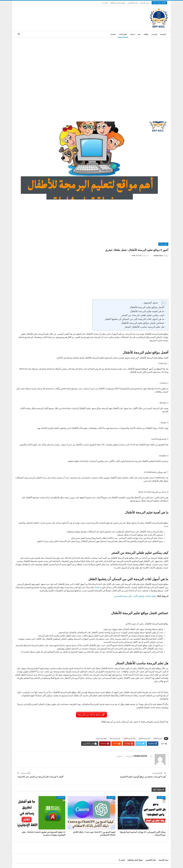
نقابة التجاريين (133, 3)
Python (98, 587)
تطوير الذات (123, 34)
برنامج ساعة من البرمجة (90, 715)
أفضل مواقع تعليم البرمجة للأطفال (147, 307)
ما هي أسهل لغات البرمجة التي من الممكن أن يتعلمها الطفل (134, 319)
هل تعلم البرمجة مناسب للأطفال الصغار (144, 327)
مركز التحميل (145, 3)
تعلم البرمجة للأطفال (144, 738)
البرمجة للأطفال (158, 738)
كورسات (154, 34)
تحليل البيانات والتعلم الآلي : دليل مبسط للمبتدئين (135, 596)
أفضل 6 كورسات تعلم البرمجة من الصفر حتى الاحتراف (40, 777)
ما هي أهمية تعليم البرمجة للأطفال (147, 311)
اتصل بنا (105, 3)
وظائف (146, 34)
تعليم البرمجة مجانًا (115, 738)
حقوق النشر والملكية (118, 3)
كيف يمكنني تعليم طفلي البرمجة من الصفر (142, 315)
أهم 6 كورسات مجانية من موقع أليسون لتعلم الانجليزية (143, 777)
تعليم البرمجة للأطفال (129, 738)
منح (139, 34)
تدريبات (132, 34)
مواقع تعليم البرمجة (101, 738)
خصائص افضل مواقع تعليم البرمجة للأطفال (143, 323)
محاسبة (113, 34)
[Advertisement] (91, 58)
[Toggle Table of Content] (162, 303)
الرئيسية (163, 34)
